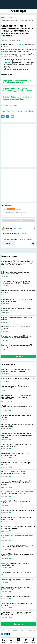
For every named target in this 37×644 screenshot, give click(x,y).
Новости (11, 18)
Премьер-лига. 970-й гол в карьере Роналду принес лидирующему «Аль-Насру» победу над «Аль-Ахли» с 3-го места (18, 263)
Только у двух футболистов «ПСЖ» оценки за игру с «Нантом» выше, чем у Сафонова (17, 483)
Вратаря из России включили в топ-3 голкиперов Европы (15, 454)
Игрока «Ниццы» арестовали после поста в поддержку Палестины (18, 98)
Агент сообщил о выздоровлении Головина (17, 580)
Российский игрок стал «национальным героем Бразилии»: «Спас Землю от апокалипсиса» (16, 397)
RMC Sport (13, 106)
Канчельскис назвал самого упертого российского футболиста (15, 588)
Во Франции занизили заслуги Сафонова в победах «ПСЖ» (17, 425)
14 (12, 411)
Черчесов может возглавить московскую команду (17, 319)
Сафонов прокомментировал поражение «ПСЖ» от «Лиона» (16, 518)
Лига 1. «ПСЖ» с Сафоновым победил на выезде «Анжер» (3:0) (16, 445)
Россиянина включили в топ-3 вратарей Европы (16, 464)
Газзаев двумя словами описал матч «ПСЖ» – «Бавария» (18, 346)
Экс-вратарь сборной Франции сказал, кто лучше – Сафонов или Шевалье (17, 493)
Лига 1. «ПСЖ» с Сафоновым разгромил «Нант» (16, 502)
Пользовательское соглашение (19, 631)
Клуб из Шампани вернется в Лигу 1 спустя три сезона (17, 416)
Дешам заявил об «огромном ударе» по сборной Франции (16, 614)
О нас (8, 631)
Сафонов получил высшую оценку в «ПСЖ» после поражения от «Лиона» (17, 546)
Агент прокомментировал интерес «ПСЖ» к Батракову (17, 605)
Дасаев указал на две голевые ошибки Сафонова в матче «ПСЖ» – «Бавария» (16, 282)
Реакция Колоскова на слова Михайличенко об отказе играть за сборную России (18, 337)
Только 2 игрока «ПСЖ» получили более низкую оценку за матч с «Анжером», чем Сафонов (17, 435)
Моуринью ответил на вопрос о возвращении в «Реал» (18, 291)
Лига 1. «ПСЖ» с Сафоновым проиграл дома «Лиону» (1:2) (18, 555)
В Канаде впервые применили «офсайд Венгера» (15, 564)
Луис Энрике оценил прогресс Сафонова (16, 572)
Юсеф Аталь (19, 44)
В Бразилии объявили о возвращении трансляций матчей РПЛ (15, 273)
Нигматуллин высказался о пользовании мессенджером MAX (17, 300)
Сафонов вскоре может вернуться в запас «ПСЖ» (17, 537)
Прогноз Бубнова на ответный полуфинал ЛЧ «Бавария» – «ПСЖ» (18, 310)
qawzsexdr (10, 229)
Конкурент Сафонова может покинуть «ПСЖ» (18, 379)
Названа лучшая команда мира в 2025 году (18, 510)
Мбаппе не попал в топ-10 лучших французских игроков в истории (14, 473)
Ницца (19, 111)
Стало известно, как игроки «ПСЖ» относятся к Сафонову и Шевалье (18, 528)
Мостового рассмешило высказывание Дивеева (16, 328)
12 (12, 540)
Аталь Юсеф (29, 111)
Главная (4, 18)
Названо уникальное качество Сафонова (17, 596)
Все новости (19, 356)
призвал (9, 63)
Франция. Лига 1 (8, 111)
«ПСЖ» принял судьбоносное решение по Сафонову (17, 407)
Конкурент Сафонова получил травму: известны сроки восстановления (16, 371)
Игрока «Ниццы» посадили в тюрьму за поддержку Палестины (17, 90)
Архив (2, 631)
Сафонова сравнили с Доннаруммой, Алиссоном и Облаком (15, 387)
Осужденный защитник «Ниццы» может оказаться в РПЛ (17, 82)
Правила (31, 631)
